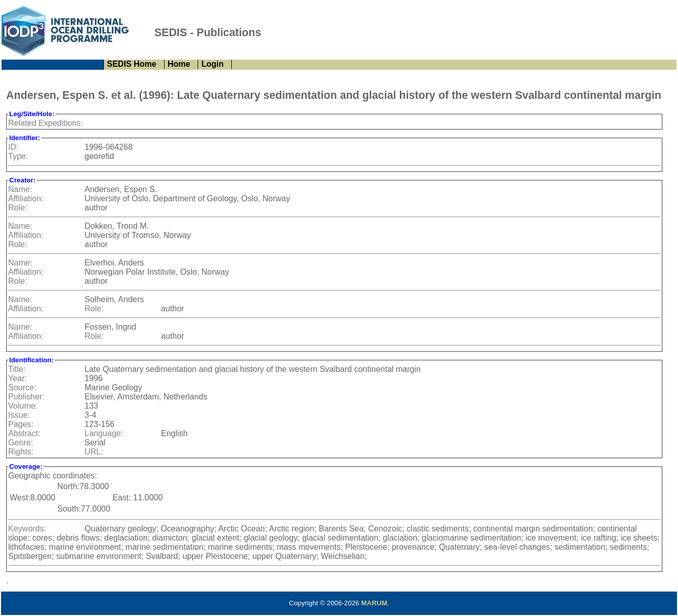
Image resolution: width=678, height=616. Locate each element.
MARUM (374, 603)
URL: (94, 452)
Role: (18, 208)
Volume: (23, 406)
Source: (22, 387)
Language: (104, 433)
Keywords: (27, 529)
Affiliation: (26, 198)
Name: (20, 189)
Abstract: (24, 433)
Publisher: (26, 397)
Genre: (21, 443)
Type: (18, 156)
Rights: (21, 452)
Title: (17, 369)
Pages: (21, 424)
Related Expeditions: (46, 123)
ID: (13, 147)
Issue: (19, 415)
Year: (18, 378)
